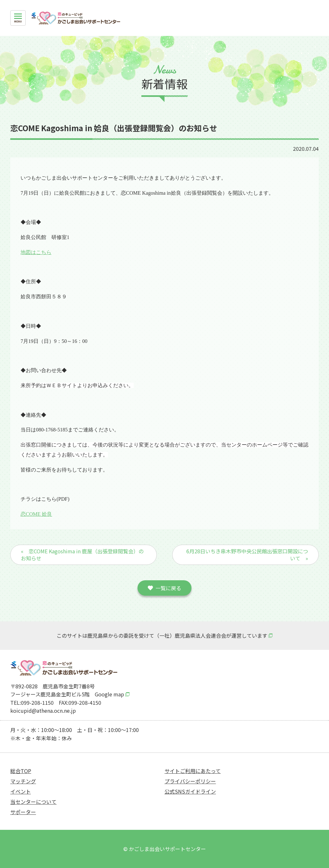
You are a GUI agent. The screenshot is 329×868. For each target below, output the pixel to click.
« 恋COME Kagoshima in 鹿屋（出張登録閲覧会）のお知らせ (82, 555)
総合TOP (21, 771)
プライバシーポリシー (190, 781)
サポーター (23, 812)
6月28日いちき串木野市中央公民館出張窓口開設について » (247, 555)
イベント (21, 791)
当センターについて (33, 802)
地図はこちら (36, 252)
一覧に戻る (168, 588)
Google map (109, 694)
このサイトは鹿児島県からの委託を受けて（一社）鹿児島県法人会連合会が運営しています (162, 635)
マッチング (23, 781)
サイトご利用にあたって (193, 771)
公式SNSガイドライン (190, 791)
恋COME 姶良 (36, 514)
